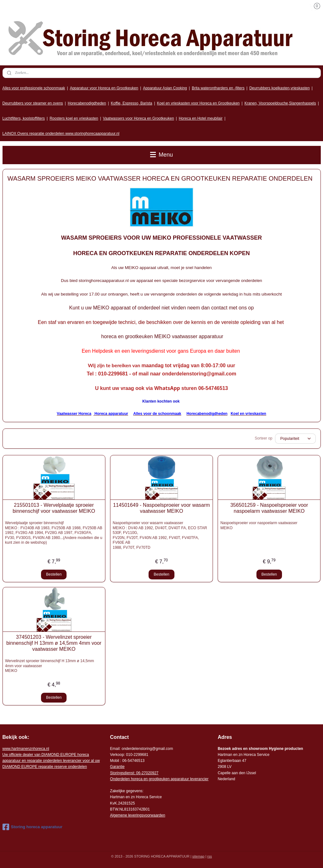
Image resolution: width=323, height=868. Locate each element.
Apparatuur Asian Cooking (165, 88)
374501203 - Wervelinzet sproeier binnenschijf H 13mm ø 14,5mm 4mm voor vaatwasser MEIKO (54, 643)
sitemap (199, 856)
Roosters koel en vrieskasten (74, 118)
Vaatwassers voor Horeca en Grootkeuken (138, 118)
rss (210, 856)
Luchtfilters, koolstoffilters (24, 118)
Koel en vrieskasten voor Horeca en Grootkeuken (198, 103)
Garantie (117, 767)
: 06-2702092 (145, 773)
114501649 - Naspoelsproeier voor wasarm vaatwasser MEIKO (162, 508)
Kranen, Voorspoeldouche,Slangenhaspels (280, 103)
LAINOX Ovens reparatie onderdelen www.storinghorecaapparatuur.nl (61, 134)
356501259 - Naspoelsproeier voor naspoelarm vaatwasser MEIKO (269, 508)
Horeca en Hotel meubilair (201, 118)
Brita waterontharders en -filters (218, 88)
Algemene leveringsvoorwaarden (138, 815)
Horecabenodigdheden (87, 103)
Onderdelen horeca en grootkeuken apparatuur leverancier (159, 779)
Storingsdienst (122, 773)
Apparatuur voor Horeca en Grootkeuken (104, 88)
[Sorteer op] (295, 439)
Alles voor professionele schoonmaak (34, 88)
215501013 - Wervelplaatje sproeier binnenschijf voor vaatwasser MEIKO (54, 508)
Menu (161, 155)
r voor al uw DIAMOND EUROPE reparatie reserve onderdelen (51, 761)
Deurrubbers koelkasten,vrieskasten (279, 88)
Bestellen (54, 574)
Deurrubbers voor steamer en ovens (33, 103)
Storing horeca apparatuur (32, 827)
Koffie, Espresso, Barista (131, 103)
